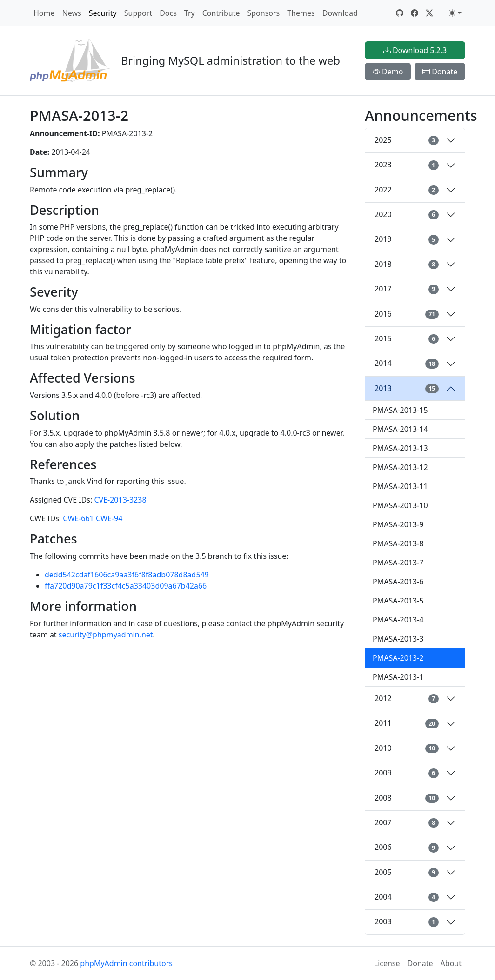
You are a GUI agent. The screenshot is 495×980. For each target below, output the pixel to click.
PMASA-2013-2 (398, 658)
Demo (388, 72)
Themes (301, 13)
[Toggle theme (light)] (455, 13)
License (387, 963)
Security (103, 13)
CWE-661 (78, 518)
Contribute (221, 13)
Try (190, 13)
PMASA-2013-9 (398, 524)
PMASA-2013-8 (398, 543)
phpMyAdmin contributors (126, 963)
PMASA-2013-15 (400, 410)
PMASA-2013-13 (400, 448)
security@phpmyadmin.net (106, 635)
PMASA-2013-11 (400, 486)
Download (340, 13)
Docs (168, 13)
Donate (440, 72)
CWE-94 (109, 518)
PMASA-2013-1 (398, 677)
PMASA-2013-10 (400, 505)
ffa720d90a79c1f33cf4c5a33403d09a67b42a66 (126, 586)
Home (44, 13)
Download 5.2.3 (415, 50)
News (72, 13)
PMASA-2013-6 (398, 582)
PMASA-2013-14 (400, 429)
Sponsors (263, 13)
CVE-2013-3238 (120, 500)
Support (138, 13)
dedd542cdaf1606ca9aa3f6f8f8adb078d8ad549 (127, 575)
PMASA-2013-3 (398, 639)
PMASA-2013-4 (398, 620)
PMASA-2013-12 (400, 467)
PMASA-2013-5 (398, 601)
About (451, 963)
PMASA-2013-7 (398, 563)
